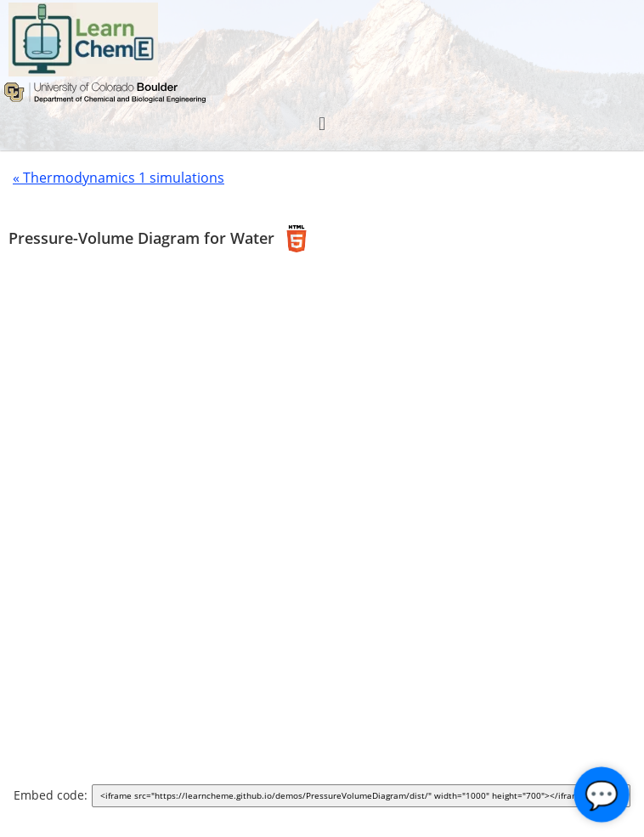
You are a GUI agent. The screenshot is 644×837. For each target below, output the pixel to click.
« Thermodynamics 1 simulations (119, 178)
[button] (322, 124)
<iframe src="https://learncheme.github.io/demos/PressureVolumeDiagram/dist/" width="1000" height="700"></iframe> (364, 797)
